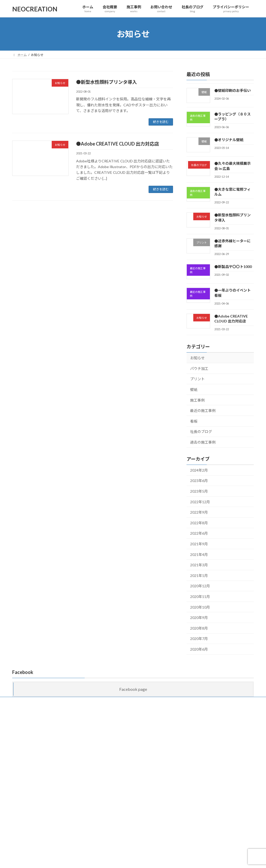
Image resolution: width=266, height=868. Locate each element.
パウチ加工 (199, 368)
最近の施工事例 (203, 411)
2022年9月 (199, 512)
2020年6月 (199, 649)
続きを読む (161, 122)
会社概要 (43, 702)
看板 (194, 421)
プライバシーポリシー (155, 702)
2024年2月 (199, 470)
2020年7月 (199, 639)
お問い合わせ (91, 702)
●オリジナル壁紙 (229, 140)
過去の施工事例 (203, 442)
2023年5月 (199, 491)
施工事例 (197, 400)
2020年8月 (199, 628)
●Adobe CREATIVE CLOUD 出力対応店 (118, 144)
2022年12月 (200, 502)
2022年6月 (199, 533)
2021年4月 (199, 554)
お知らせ (197, 358)
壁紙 (194, 390)
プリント (197, 379)
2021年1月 (199, 576)
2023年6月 (199, 481)
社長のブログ (201, 432)
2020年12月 (200, 586)
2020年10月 (200, 607)
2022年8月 (199, 523)
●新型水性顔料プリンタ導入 (107, 82)
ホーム (22, 702)
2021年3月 (199, 565)
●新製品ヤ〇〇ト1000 (233, 267)
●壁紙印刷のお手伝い (232, 90)
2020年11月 (200, 597)
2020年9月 (199, 618)
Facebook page (133, 689)
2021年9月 (199, 544)
